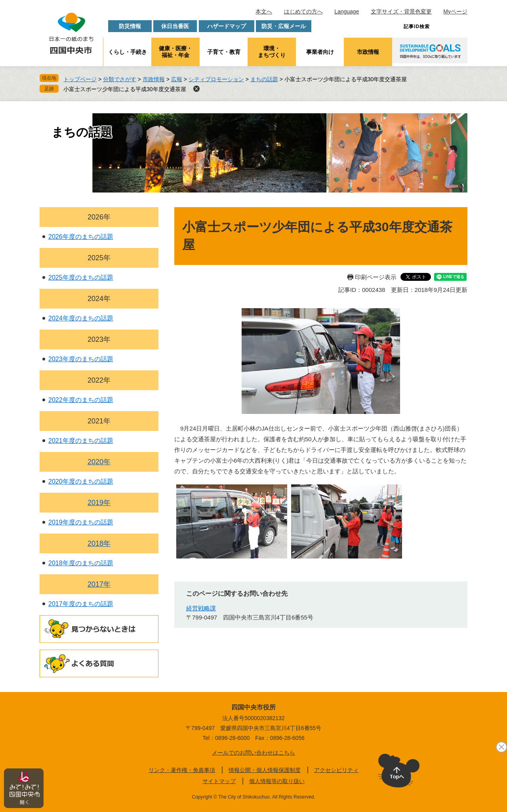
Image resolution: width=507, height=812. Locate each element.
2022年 (99, 380)
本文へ (264, 11)
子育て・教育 (224, 52)
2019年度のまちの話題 (81, 522)
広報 (177, 79)
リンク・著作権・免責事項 (182, 770)
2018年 (99, 543)
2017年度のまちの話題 (81, 604)
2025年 (99, 258)
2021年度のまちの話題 (81, 441)
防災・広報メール (284, 26)
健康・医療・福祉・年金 (175, 52)
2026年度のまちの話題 (81, 237)
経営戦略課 (201, 608)
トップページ (80, 79)
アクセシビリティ (336, 770)
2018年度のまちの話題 (81, 563)
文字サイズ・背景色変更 (401, 11)
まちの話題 (264, 79)
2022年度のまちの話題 (81, 400)
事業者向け (320, 52)
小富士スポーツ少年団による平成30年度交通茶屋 (125, 89)
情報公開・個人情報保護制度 (265, 770)
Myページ (455, 11)
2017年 (99, 584)
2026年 (99, 217)
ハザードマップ (227, 26)
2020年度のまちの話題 (81, 481)
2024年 (99, 299)
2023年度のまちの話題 (81, 359)
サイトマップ (219, 781)
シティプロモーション (216, 79)
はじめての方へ (303, 11)
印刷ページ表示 (376, 277)
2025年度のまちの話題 (81, 277)
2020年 (99, 462)
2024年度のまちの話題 (81, 318)
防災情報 (130, 26)
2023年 (99, 339)
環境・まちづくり (272, 52)
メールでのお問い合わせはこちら (253, 753)
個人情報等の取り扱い (277, 781)
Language (347, 11)
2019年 (99, 503)
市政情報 (368, 52)
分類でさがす (120, 79)
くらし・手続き (128, 52)
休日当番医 (175, 26)
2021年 (99, 421)
